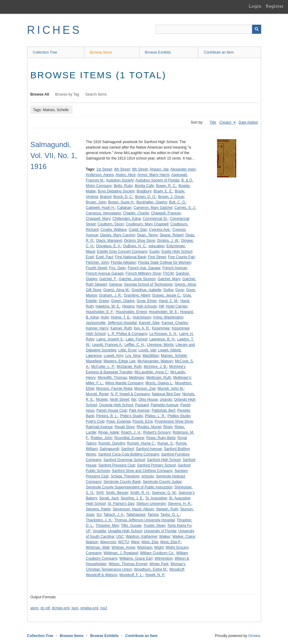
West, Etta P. (171, 542)
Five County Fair (181, 257)
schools (148, 476)
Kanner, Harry (97, 328)
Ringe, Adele (108, 432)
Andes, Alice (126, 175)
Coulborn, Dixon (111, 224)
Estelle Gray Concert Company (122, 252)
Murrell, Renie (97, 394)
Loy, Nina (133, 356)
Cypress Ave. (160, 230)
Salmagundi (109, 449)
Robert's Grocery (157, 432)
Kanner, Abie (149, 323)
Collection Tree (45, 52)
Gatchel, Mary (169, 279)
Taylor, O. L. (170, 515)
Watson (92, 542)
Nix (134, 399)
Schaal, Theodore (125, 476)
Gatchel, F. (108, 279)
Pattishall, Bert (163, 410)
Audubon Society (120, 180)
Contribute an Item (219, 52)
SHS (100, 493)
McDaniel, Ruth (129, 367)
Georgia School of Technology (148, 284)
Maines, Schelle (174, 356)
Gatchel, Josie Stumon (137, 279)
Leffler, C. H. (134, 345)
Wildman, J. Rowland (121, 553)
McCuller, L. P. (103, 367)
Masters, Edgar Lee (120, 361)
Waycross (108, 542)
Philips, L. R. (155, 416)
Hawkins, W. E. (108, 306)
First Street (157, 257)
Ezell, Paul (104, 257)
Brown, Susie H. (121, 202)
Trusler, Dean (154, 526)
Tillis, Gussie (131, 526)
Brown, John (96, 202)
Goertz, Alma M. (116, 290)
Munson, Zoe (145, 389)
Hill (161, 306)
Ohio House (148, 399)
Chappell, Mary (98, 219)
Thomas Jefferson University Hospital (145, 520)
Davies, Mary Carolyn (118, 235)
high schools (147, 306)
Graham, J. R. (110, 295)
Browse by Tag (67, 94)
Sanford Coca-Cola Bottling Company (129, 454)
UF (88, 531)
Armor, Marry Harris (153, 175)
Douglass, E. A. (109, 246)
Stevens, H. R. (180, 504)
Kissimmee (161, 328)
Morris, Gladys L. (159, 383)
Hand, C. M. (169, 301)
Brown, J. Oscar (171, 197)
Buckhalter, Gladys (152, 202)
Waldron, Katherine (141, 537)
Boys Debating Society (116, 191)
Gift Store (94, 290)
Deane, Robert (172, 235)
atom (35, 608)
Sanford (127, 449)
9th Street (140, 169)
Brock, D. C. (123, 197)
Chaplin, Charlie (136, 213)
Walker (165, 537)
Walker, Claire (183, 537)
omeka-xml (89, 608)
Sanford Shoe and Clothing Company (142, 471)
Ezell (90, 257)
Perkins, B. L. (107, 416)
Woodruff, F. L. (131, 575)
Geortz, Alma (185, 284)
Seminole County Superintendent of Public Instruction (129, 487)
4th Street (122, 169)
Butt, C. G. (177, 202)
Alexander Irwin (183, 169)
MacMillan (151, 356)
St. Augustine (156, 498)
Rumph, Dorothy (112, 443)
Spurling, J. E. (132, 498)
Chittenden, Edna (127, 219)
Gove (180, 290)
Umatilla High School (125, 531)
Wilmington (164, 558)
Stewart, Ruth (167, 509)
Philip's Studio (132, 416)
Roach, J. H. (131, 432)
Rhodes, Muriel (149, 427)
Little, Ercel (127, 350)
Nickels (102, 399)
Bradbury (144, 191)
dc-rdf (45, 608)
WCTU (123, 542)
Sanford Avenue (149, 449)
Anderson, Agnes (100, 175)
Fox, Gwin (117, 268)
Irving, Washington (168, 317)
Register (275, 6)
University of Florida (160, 531)
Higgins (128, 306)
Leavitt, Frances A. (107, 345)
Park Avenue (139, 410)
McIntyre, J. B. (155, 367)
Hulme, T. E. (121, 317)
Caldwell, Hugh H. (101, 208)
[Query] (208, 29)
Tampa (153, 515)
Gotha (168, 290)
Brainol (106, 197)
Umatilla (99, 531)
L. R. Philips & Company (127, 334)
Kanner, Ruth (121, 328)
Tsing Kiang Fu (179, 526)
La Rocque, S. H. (163, 334)
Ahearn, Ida (159, 169)
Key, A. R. (142, 328)
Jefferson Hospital (122, 323)
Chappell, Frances (166, 213)
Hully (105, 317)
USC (120, 537)
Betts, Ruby (123, 186)
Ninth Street (119, 399)
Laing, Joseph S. (110, 339)
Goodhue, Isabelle (146, 290)
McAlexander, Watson (155, 361)
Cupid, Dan (138, 230)
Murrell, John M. (171, 389)
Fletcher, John (97, 262)
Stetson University (151, 504)
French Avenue (175, 268)
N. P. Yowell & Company (130, 394)
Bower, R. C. (166, 186)
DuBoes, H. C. (135, 246)
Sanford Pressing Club (117, 465)
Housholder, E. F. (100, 312)
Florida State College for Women (165, 262)
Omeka (254, 636)
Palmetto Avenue (164, 405)
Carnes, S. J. (185, 208)
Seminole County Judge (162, 482)
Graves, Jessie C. (167, 295)
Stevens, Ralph (98, 509)
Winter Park (159, 564)
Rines (168, 427)
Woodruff (176, 569)
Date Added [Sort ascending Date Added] (248, 122)
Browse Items (101, 52)
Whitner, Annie (123, 547)
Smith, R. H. (140, 493)
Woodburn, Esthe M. (150, 569)
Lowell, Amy (113, 356)
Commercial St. (155, 219)
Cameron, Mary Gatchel (153, 208)
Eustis (154, 252)
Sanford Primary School (156, 465)
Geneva (116, 284)
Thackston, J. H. (99, 520)
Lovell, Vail (147, 350)
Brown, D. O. (146, 197)
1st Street (104, 169)
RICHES (54, 30)
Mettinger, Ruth (159, 378)
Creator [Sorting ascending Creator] (226, 122)
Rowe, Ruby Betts (161, 438)
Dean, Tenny (147, 235)
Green (104, 301)
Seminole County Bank (122, 482)
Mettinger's (182, 378)
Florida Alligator (124, 262)
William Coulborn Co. (157, 553)
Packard (142, 405)
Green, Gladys (123, 301)
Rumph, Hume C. (141, 443)
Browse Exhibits (158, 52)
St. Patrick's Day (121, 504)
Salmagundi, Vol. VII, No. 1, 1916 (54, 155)
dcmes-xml (61, 608)
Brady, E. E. (163, 191)
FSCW (168, 273)
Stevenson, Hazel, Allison (133, 509)
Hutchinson (142, 317)
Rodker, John (102, 438)
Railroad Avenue (99, 427)
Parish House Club (112, 410)
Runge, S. (165, 443)
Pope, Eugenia (118, 421)
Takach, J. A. (114, 515)
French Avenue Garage (105, 273)
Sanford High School (164, 460)
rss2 (104, 608)
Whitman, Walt (98, 547)
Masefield (94, 361)
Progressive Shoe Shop (174, 421)
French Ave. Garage (144, 268)
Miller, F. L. (95, 383)
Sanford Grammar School (124, 460)
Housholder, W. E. (163, 312)
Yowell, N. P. (155, 575)
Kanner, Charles (175, 323)
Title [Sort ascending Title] (213, 122)
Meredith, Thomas (112, 378)
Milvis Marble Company (124, 383)
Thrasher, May (107, 526)
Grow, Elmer (147, 301)
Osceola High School (116, 405)
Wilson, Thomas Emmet (128, 564)
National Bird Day (166, 394)
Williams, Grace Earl (136, 558)
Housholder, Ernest (131, 312)
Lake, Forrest (136, 339)
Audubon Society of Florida (157, 180)
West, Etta (150, 542)
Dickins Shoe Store (140, 241)
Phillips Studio (179, 416)
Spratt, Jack (109, 498)
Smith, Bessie (117, 493)
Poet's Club (95, 421)
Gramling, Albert (137, 295)
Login (255, 6)
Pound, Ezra (143, 421)
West (135, 542)
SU (99, 515)
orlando (166, 399)
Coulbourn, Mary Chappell (147, 224)
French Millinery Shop (143, 273)
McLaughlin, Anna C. (152, 372)
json (75, 608)
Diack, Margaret (109, 241)
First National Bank (131, 257)
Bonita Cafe (144, 186)
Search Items (96, 94)
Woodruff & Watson (102, 575)
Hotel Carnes (176, 306)
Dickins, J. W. (168, 241)
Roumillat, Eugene (129, 438)
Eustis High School (177, 252)
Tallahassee (136, 515)
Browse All (40, 94)
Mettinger (137, 378)
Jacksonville (96, 323)
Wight (159, 547)
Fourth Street (97, 268)
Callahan (124, 208)
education (157, 246)
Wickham (145, 547)
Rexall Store (124, 427)
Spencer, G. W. (164, 493)
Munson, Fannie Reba (114, 389)
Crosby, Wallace (114, 230)
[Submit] (257, 29)
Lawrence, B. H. (162, 339)
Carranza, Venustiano (103, 213)
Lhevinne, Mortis (160, 345)
